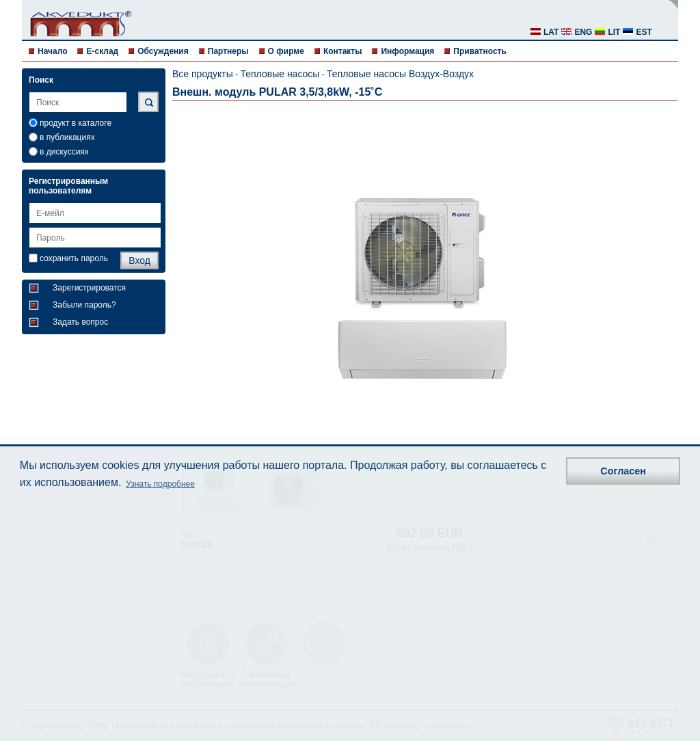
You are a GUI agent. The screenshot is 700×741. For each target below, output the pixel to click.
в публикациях (67, 137)
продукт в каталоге (76, 123)
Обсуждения (163, 51)
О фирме (286, 51)
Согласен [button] (623, 471)
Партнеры (228, 51)
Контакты (343, 51)
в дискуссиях (64, 152)
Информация (407, 51)
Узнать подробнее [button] (160, 484)
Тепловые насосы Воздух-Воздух (400, 74)
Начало (52, 51)
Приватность (480, 51)
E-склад (102, 51)
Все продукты (203, 74)
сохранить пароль (74, 258)
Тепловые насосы (280, 74)
